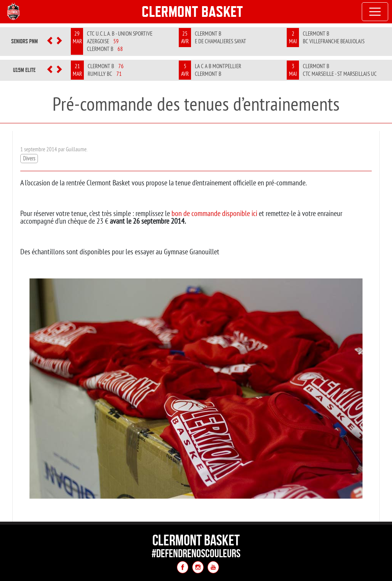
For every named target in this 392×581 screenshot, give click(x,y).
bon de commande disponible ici (214, 213)
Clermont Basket (192, 11)
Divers (29, 158)
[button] (50, 41)
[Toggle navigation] (375, 12)
